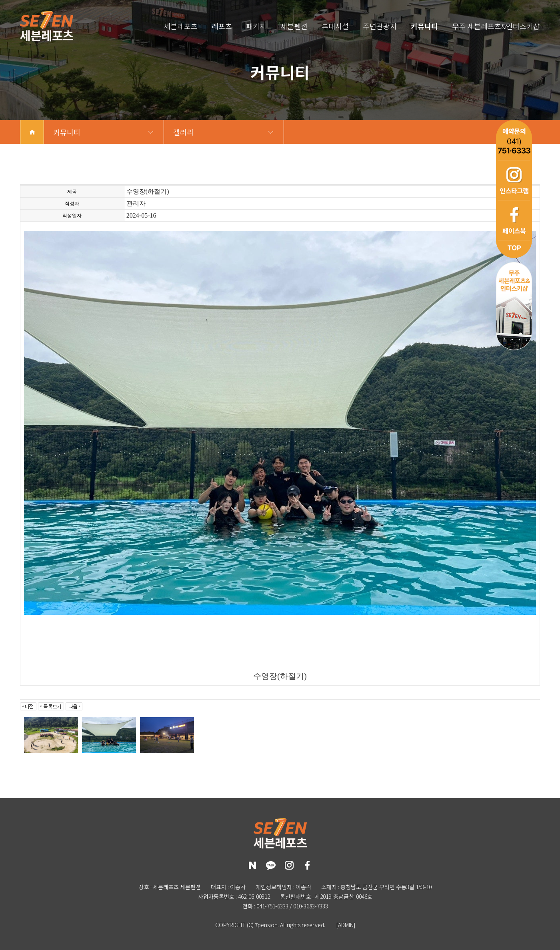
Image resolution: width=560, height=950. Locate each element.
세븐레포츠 (181, 26)
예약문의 (514, 140)
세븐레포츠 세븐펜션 (47, 26)
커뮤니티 (424, 26)
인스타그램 (514, 180)
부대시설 (335, 26)
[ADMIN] (346, 925)
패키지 (256, 26)
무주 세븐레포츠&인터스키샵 (496, 26)
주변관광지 (380, 26)
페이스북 (514, 220)
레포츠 (222, 26)
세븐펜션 (294, 26)
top (514, 249)
